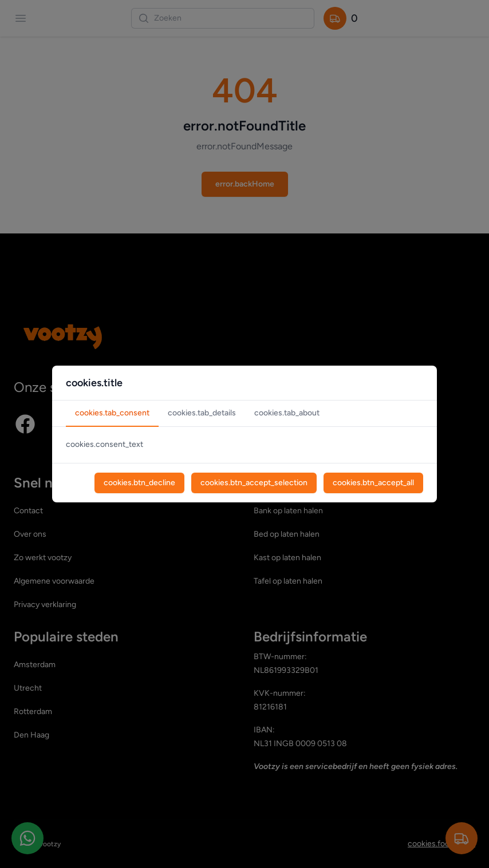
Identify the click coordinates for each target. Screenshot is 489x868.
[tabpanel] (244, 445)
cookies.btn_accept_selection (254, 483)
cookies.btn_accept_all (373, 483)
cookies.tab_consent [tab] (112, 413)
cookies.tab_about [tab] (287, 413)
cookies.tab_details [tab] (202, 413)
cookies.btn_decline (139, 483)
